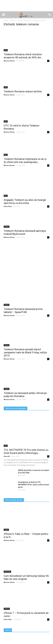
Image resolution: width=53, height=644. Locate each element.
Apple (6, 530)
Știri (6, 50)
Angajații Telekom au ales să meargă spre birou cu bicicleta (25, 201)
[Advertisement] (27, 7)
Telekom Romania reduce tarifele (23, 91)
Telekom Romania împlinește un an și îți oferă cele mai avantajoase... (25, 161)
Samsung (7, 572)
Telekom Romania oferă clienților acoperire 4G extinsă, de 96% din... (23, 56)
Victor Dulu (8, 206)
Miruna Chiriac (9, 61)
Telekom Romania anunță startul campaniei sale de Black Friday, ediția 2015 (25, 352)
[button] (50, 15)
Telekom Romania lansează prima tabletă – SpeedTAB (23, 311)
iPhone (7, 609)
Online (7, 227)
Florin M (7, 456)
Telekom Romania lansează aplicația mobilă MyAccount (25, 232)
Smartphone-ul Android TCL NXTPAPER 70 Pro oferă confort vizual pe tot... (33, 485)
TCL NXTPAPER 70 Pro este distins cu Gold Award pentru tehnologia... (26, 451)
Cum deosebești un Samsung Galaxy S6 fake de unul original (26, 577)
